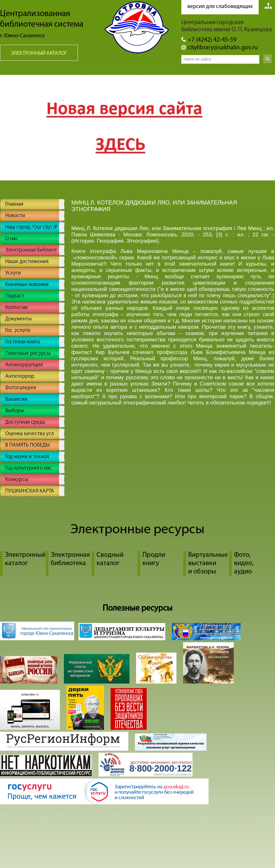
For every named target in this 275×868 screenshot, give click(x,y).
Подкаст (15, 296)
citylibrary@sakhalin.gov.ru (223, 48)
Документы (18, 319)
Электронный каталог (39, 53)
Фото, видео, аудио (244, 563)
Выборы (15, 411)
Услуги (13, 273)
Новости (15, 216)
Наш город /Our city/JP (31, 227)
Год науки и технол (27, 457)
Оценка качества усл (30, 434)
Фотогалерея (21, 388)
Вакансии (16, 399)
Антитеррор (20, 376)
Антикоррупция (24, 365)
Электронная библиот (31, 250)
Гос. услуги (18, 331)
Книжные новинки (27, 285)
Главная (14, 204)
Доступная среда (25, 422)
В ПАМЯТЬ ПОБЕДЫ (27, 445)
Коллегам (16, 308)
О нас (12, 239)
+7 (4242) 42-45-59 (212, 40)
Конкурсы (17, 480)
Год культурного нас (29, 468)
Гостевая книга (22, 342)
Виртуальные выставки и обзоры (208, 563)
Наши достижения (27, 262)
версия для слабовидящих (220, 7)
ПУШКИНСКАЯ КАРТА (30, 491)
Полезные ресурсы (28, 354)
